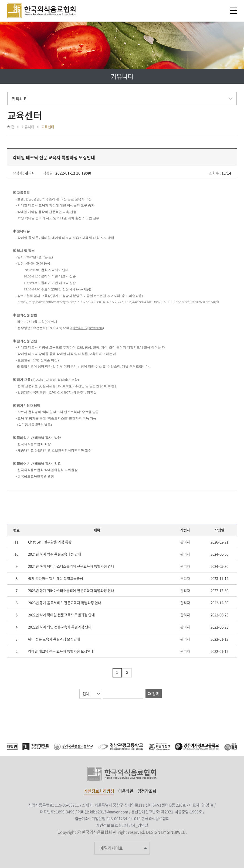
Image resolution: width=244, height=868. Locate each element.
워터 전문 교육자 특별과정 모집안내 (54, 639)
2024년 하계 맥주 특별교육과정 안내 (55, 554)
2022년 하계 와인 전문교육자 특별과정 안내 (60, 627)
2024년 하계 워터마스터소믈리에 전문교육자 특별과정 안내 (71, 566)
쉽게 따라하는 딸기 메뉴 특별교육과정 (56, 578)
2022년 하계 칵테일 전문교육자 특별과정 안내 (61, 615)
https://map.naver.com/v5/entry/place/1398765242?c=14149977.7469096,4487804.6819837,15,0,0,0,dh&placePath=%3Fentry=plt (118, 302)
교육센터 (48, 127)
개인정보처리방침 (99, 791)
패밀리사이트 (111, 848)
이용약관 (126, 791)
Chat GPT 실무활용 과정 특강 (50, 542)
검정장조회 (147, 791)
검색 (155, 694)
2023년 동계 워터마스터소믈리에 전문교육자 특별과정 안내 (71, 590)
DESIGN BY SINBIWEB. (166, 832)
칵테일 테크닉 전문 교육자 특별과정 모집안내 (61, 651)
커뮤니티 (28, 127)
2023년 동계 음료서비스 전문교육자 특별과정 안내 (65, 603)
